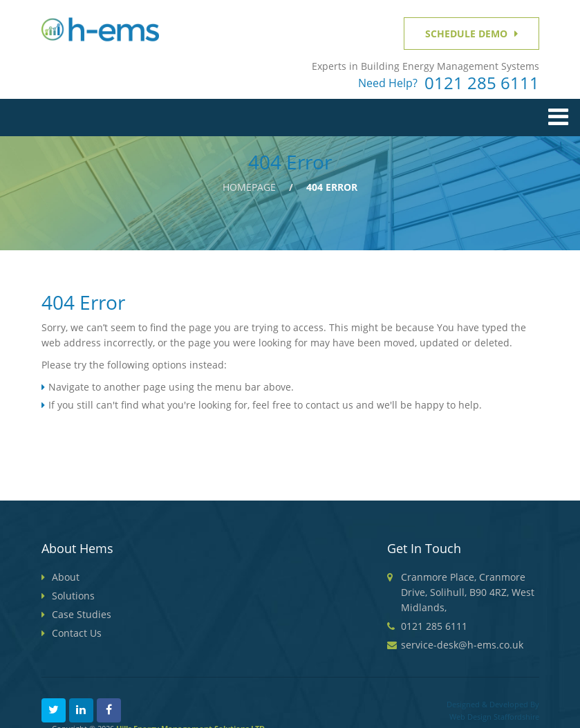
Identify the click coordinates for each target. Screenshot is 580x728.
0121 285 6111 (482, 83)
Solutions (73, 596)
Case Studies (82, 614)
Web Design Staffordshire (494, 717)
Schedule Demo (466, 34)
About (66, 577)
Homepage (249, 187)
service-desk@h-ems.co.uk (462, 645)
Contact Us (77, 633)
